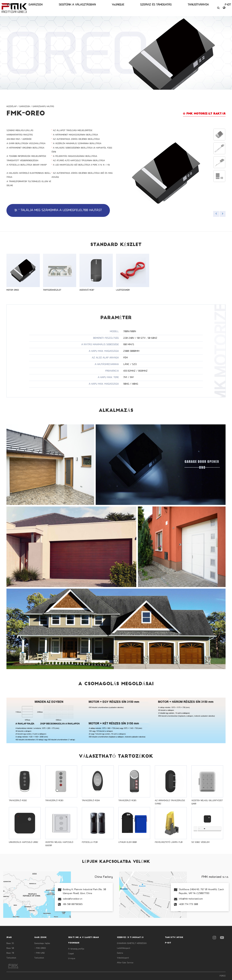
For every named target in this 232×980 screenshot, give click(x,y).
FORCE (223, 976)
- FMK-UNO (39, 953)
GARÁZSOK (58, 8)
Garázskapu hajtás (43, 107)
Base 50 (10, 948)
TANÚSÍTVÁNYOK (170, 8)
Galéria (120, 953)
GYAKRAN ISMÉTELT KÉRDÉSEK (132, 943)
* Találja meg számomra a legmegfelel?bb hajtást (58, 210)
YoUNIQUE (115, 8)
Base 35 (10, 943)
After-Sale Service (125, 963)
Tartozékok (11, 958)
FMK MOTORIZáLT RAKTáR (204, 114)
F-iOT (187, 8)
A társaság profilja (76, 949)
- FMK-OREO (40, 948)
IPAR (45, 8)
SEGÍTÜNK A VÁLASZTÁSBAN (87, 8)
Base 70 (10, 953)
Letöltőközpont (124, 948)
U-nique (72, 959)
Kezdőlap (12, 107)
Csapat (71, 954)
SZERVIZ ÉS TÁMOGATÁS (140, 8)
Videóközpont (123, 958)
